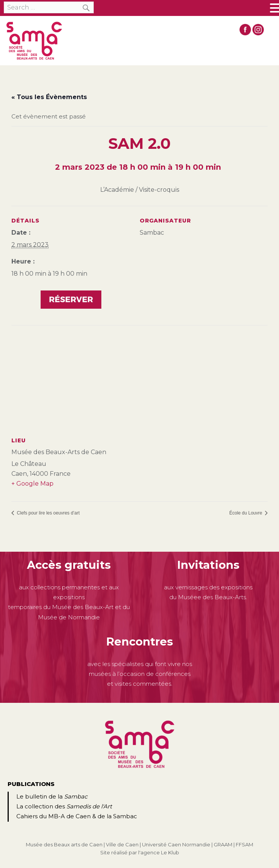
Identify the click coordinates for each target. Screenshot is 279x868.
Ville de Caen (122, 844)
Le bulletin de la (52, 796)
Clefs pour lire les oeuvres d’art (48, 513)
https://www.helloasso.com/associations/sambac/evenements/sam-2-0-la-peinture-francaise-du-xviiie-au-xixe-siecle (71, 301)
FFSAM (244, 844)
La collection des (64, 806)
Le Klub (170, 852)
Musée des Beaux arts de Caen (64, 844)
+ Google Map (32, 484)
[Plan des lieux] (139, 380)
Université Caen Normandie (176, 844)
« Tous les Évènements (49, 97)
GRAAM (223, 844)
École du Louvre (246, 513)
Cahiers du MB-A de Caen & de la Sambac (77, 816)
